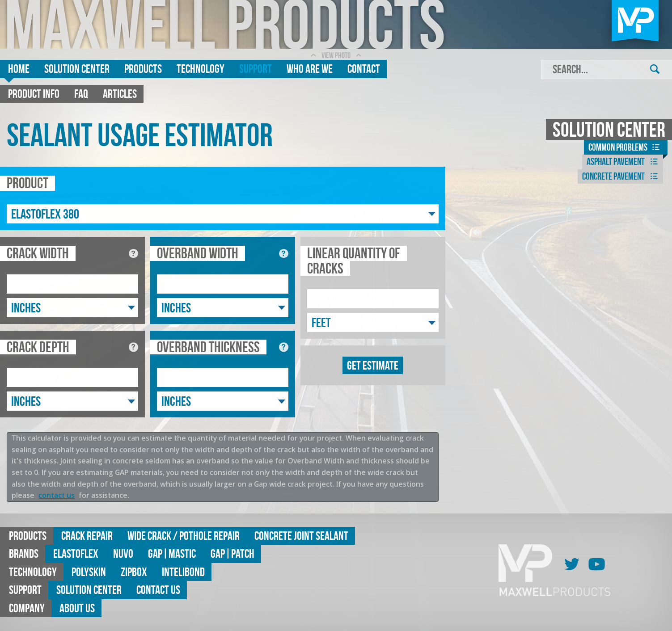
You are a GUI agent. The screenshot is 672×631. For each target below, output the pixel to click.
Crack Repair (87, 536)
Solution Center (77, 69)
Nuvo (123, 553)
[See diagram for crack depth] (133, 347)
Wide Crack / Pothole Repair (184, 536)
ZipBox (134, 572)
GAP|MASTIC (172, 553)
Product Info (34, 94)
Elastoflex (76, 553)
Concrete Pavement (621, 177)
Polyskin (89, 572)
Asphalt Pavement (624, 162)
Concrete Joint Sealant (301, 536)
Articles (120, 94)
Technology (201, 69)
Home (19, 69)
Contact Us (158, 590)
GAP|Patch (232, 553)
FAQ (81, 94)
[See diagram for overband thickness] (284, 347)
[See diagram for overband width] (284, 254)
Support (256, 69)
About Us (77, 608)
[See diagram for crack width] (133, 254)
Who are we (310, 69)
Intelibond (183, 572)
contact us (57, 495)
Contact (364, 69)
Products (143, 69)
